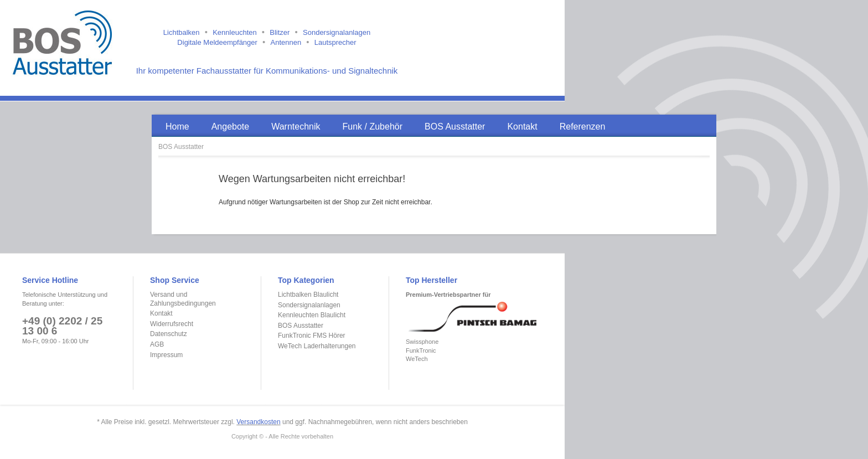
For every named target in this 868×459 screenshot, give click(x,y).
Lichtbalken (182, 32)
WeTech (417, 359)
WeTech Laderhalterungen (317, 346)
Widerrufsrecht (172, 324)
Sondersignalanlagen (337, 32)
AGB (157, 344)
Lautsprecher (335, 42)
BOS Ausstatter (181, 147)
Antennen (286, 42)
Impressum (166, 355)
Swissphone (422, 342)
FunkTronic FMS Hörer (312, 336)
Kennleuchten (235, 32)
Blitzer (280, 32)
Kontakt (161, 313)
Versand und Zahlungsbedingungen (183, 299)
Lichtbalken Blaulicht (308, 295)
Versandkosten (258, 422)
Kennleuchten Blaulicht (312, 315)
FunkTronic (421, 350)
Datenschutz (169, 334)
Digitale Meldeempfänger (217, 42)
